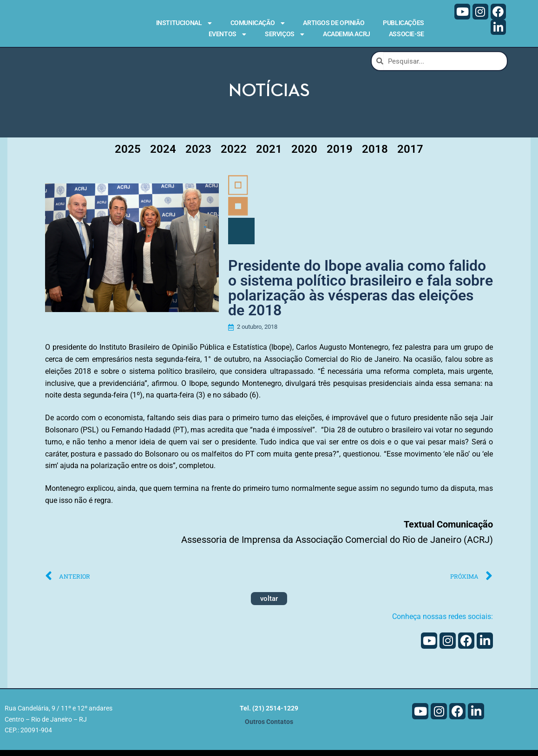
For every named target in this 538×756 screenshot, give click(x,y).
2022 (234, 153)
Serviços (285, 34)
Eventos (227, 34)
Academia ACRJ (347, 34)
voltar (269, 605)
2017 (410, 153)
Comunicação (258, 23)
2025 (128, 153)
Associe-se (407, 34)
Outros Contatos (269, 728)
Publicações (403, 23)
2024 (163, 153)
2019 (340, 153)
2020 (304, 153)
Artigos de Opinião (334, 23)
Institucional (184, 23)
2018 (375, 153)
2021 (269, 153)
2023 (198, 153)
